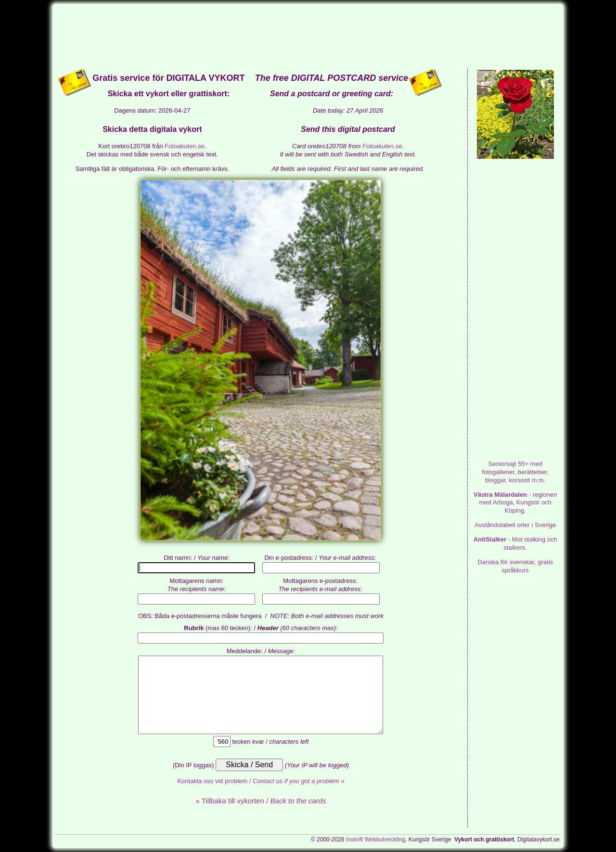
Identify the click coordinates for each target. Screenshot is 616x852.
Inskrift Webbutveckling (376, 839)
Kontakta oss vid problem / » (261, 781)
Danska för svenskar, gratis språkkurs (515, 566)
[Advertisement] (308, 36)
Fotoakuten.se (184, 146)
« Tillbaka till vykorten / (261, 801)
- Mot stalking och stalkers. (515, 543)
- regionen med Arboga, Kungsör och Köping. (515, 503)
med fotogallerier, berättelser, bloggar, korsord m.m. (515, 472)
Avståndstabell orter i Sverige (515, 525)
